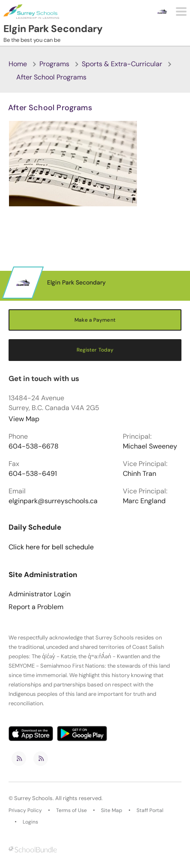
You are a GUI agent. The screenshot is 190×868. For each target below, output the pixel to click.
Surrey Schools (33, 798)
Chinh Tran (140, 474)
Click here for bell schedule (51, 547)
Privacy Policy (25, 810)
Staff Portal (150, 810)
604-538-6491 (33, 474)
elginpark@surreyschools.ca (53, 501)
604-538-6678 (34, 446)
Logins (30, 822)
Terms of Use (71, 810)
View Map (24, 419)
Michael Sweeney (150, 446)
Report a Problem (36, 607)
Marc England (144, 501)
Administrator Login (40, 594)
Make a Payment (95, 320)
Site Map (112, 810)
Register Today (95, 350)
